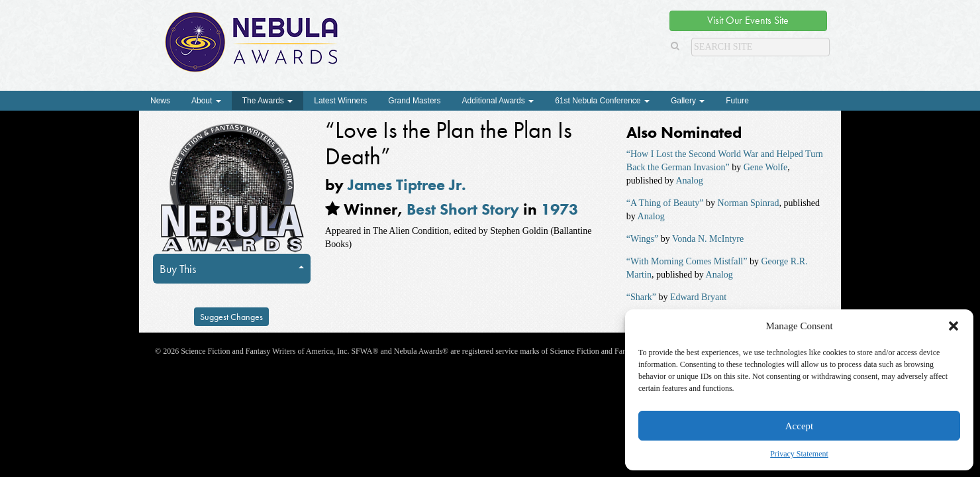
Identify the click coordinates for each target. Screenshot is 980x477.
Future (737, 101)
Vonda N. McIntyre (708, 239)
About (206, 101)
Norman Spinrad (749, 203)
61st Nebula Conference (602, 101)
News (160, 101)
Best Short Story (463, 209)
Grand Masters (414, 101)
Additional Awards (498, 101)
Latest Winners (340, 101)
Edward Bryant (698, 297)
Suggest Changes (231, 317)
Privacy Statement (799, 454)
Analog (689, 181)
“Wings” (642, 239)
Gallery (688, 101)
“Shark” (641, 297)
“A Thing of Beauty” (665, 203)
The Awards (268, 101)
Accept (799, 426)
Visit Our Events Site (748, 20)
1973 (560, 209)
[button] (954, 326)
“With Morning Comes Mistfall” (687, 261)
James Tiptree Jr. (407, 185)
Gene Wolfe (766, 167)
